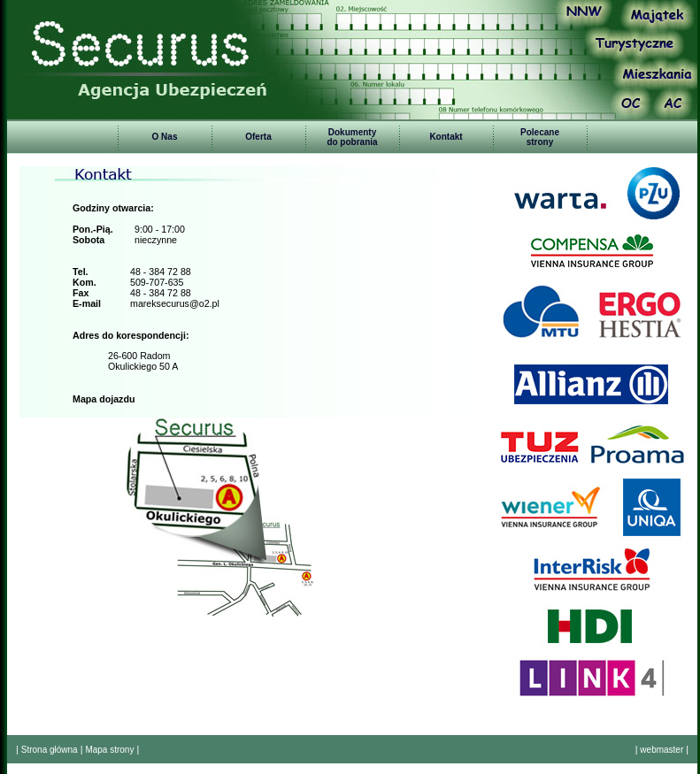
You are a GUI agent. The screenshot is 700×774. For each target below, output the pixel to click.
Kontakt (446, 137)
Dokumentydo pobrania (352, 137)
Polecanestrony (540, 137)
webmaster (662, 750)
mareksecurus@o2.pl (175, 303)
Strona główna (50, 750)
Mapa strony (109, 750)
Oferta (258, 137)
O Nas (165, 137)
